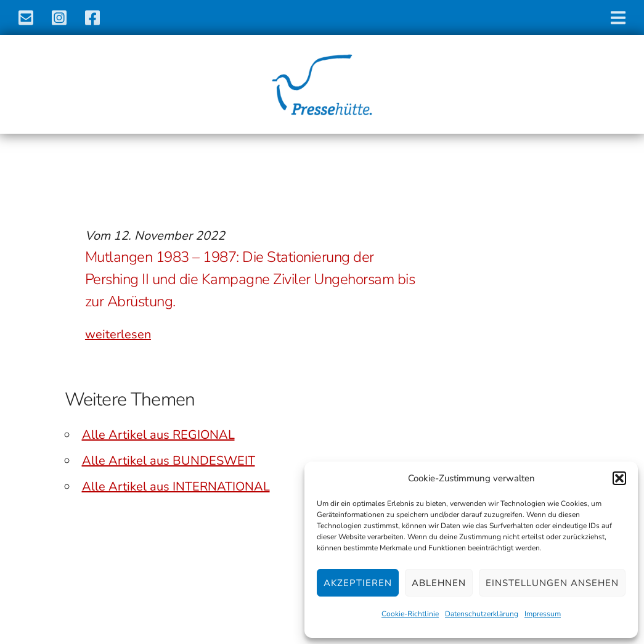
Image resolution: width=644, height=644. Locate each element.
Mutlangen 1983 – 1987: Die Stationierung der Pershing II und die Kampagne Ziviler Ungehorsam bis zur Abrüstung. (250, 279)
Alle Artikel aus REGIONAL (158, 435)
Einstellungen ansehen (552, 583)
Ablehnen (439, 583)
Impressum (543, 614)
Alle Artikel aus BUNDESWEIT (169, 461)
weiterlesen (118, 334)
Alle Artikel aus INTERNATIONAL (176, 487)
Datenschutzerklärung (482, 614)
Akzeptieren (358, 583)
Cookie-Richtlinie (410, 614)
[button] (619, 478)
